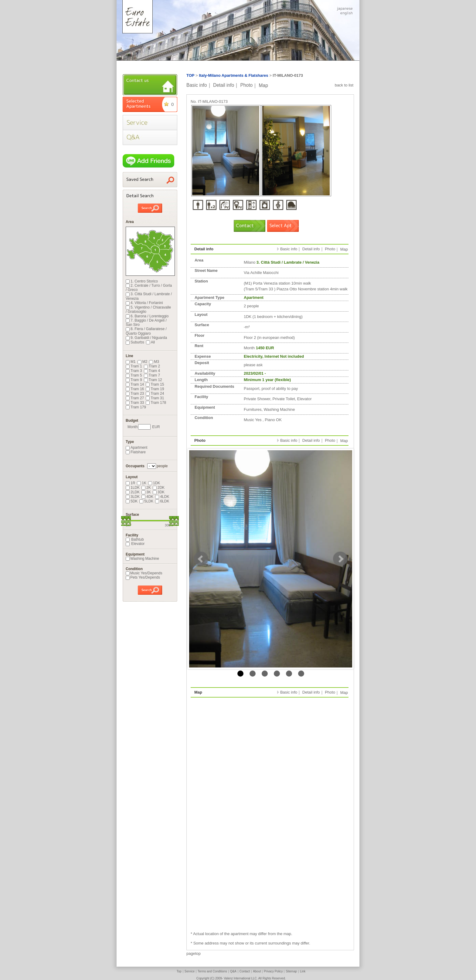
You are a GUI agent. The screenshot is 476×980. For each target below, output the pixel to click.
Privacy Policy (273, 971)
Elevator (135, 544)
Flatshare (136, 452)
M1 (131, 362)
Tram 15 (155, 384)
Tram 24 (155, 394)
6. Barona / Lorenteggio (147, 316)
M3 (154, 362)
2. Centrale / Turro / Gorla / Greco (149, 288)
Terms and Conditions (212, 971)
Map (263, 85)
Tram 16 (135, 389)
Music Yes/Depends (144, 573)
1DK (154, 483)
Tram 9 (134, 380)
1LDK (133, 488)
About (257, 971)
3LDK (133, 497)
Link (303, 971)
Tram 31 (155, 398)
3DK (159, 492)
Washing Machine (142, 559)
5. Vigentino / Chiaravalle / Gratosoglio (148, 309)
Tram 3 (134, 371)
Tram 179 (136, 407)
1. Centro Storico (142, 281)
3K (146, 492)
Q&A (233, 971)
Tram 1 (134, 366)
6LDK (162, 501)
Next (340, 559)
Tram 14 (135, 384)
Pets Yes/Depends (143, 577)
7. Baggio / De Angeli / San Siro (146, 323)
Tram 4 (152, 371)
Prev (201, 559)
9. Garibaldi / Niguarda (146, 338)
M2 (143, 362)
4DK (147, 497)
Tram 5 (134, 375)
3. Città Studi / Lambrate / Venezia (149, 296)
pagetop (194, 953)
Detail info (224, 85)
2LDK (133, 492)
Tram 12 (153, 380)
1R (130, 483)
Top (179, 971)
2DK (159, 488)
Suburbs (135, 342)
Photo (246, 85)
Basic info (197, 85)
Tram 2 (152, 366)
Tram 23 (135, 394)
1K (142, 483)
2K (146, 488)
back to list (344, 85)
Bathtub (135, 539)
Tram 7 (152, 375)
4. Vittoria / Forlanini (144, 303)
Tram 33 (135, 403)
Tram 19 (155, 389)
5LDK (146, 501)
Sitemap (291, 971)
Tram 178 (156, 403)
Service (190, 971)
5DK (132, 501)
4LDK (162, 497)
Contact (245, 971)
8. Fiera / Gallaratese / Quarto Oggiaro (146, 331)
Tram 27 (135, 398)
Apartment (136, 448)
